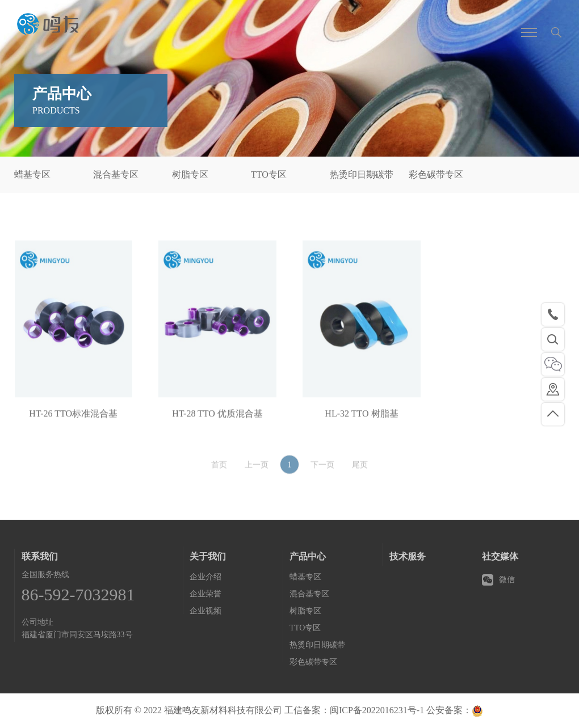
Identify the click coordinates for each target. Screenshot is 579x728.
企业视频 (205, 611)
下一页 (322, 472)
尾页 (360, 472)
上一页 (257, 472)
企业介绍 (205, 577)
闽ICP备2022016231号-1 (377, 710)
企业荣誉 (205, 594)
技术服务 (408, 556)
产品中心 (308, 556)
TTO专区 (269, 174)
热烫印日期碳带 (362, 174)
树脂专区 (190, 174)
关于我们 (208, 556)
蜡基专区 (32, 174)
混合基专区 (116, 174)
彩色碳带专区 (436, 174)
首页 (219, 472)
